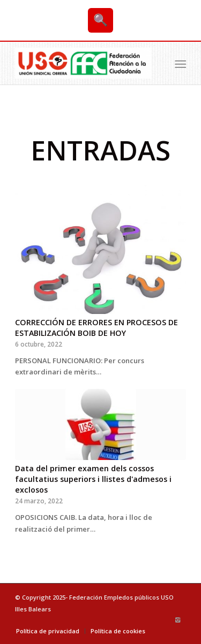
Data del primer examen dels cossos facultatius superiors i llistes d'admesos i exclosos (93, 479)
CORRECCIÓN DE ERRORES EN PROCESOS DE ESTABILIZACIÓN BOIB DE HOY (96, 328)
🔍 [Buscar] (100, 20)
